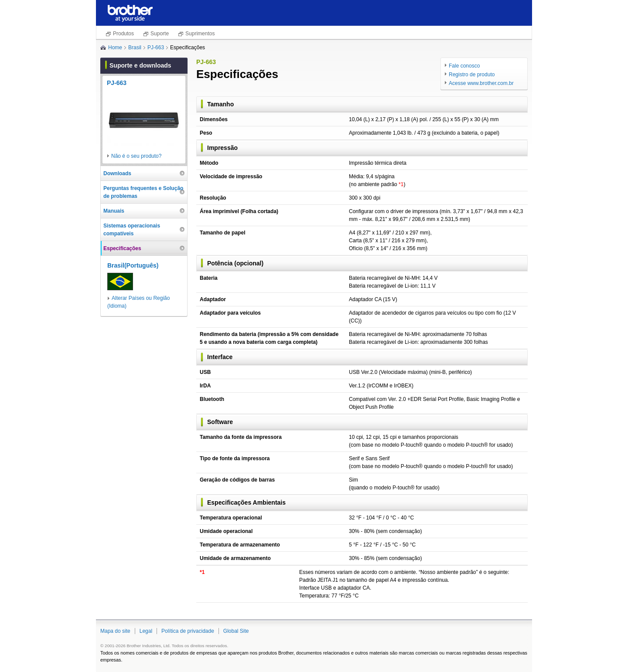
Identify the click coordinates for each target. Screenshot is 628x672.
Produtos (123, 34)
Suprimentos (200, 34)
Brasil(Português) (133, 265)
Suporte (160, 34)
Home (115, 48)
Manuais (114, 211)
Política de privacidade (188, 631)
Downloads (117, 173)
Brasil (135, 48)
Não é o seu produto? (136, 156)
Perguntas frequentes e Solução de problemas (143, 192)
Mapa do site (115, 631)
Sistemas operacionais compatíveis (132, 230)
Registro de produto (472, 75)
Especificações (122, 248)
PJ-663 (156, 48)
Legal (146, 631)
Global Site (236, 631)
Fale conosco (464, 66)
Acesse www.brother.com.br (481, 83)
